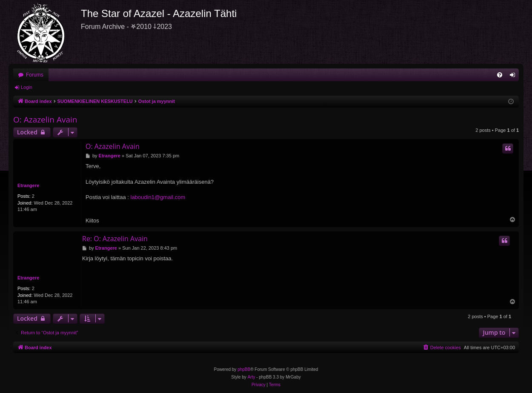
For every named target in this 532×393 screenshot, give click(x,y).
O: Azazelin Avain (45, 120)
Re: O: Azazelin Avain (115, 239)
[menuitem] (500, 75)
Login (27, 87)
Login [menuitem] (514, 77)
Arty (252, 377)
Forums (35, 75)
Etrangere (28, 185)
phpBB (244, 369)
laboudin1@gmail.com (158, 197)
